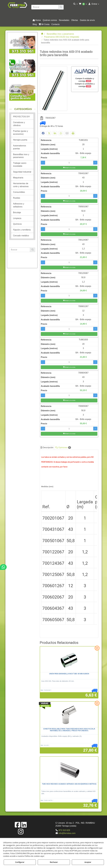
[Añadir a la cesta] (69, 168)
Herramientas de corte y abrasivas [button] (21, 185)
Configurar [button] (20, 862)
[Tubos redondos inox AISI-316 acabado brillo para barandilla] (53, 89)
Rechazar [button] (54, 862)
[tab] (69, 543)
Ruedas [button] (17, 198)
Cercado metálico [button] (21, 236)
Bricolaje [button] (17, 212)
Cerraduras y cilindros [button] (19, 124)
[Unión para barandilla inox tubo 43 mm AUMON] (69, 659)
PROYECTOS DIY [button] (21, 117)
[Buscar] (61, 7)
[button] (17, 5)
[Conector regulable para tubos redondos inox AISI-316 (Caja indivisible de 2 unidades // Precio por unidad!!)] (69, 714)
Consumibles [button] (19, 192)
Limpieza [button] (17, 218)
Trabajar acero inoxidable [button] (20, 165)
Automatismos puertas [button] (20, 147)
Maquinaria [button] (18, 178)
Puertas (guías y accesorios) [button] (21, 133)
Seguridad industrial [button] (22, 172)
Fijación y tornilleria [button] (22, 230)
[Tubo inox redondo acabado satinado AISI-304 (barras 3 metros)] (69, 770)
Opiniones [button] (63, 448)
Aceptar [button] (88, 862)
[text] (45, 7)
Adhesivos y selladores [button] (19, 205)
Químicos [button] (17, 224)
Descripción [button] (47, 447)
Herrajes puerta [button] (20, 140)
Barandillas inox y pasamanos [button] (21, 156)
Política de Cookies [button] (54, 856)
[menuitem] (76, 4)
